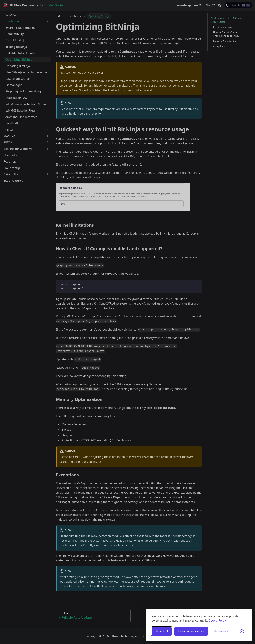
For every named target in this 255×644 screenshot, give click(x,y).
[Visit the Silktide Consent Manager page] (242, 631)
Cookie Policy (217, 621)
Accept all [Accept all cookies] (162, 631)
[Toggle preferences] (220, 631)
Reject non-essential (191, 631)
